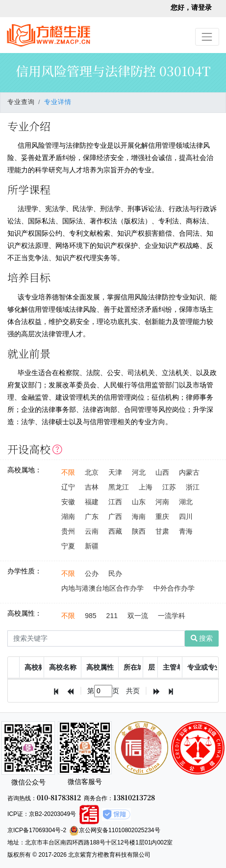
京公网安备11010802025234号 (114, 830)
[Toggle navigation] (207, 37)
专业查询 (21, 102)
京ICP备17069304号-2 (37, 830)
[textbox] (103, 691)
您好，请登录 (191, 7)
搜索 (202, 638)
